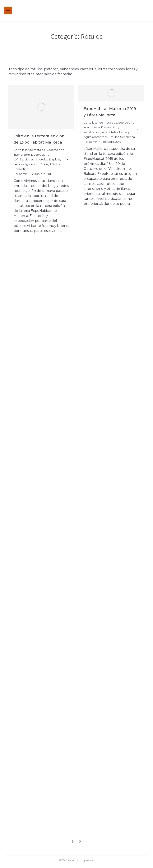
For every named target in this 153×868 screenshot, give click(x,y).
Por (21, 174)
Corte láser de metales (29, 150)
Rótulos (55, 164)
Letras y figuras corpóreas (31, 164)
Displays (55, 159)
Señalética (21, 169)
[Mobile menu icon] (8, 10)
